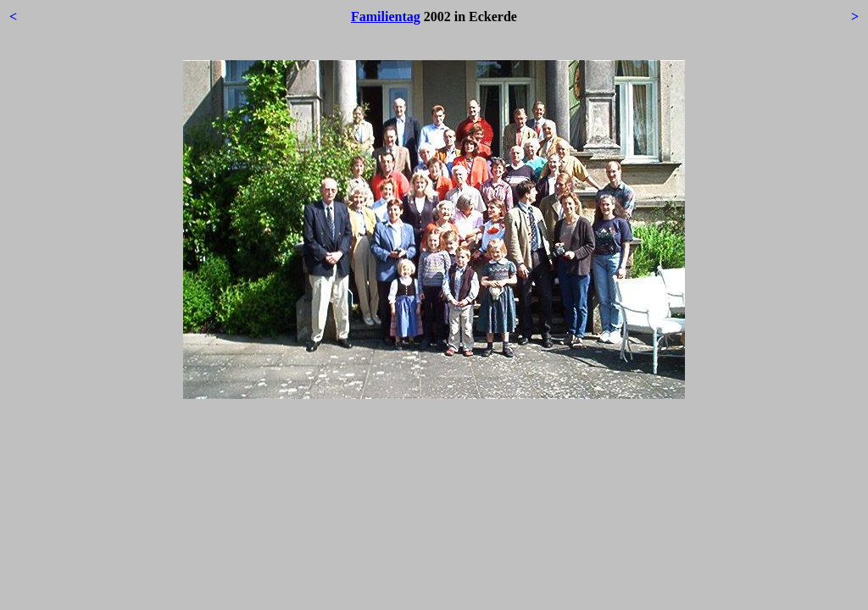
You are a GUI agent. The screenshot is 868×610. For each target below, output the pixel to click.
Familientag (386, 17)
